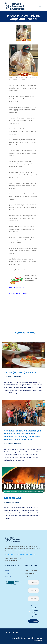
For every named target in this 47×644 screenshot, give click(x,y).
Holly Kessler (10, 377)
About (7, 570)
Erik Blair (9, 502)
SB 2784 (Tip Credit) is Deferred (21, 372)
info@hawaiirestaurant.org (27, 554)
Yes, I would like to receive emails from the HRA (34, 611)
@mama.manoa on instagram (18, 293)
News (7, 573)
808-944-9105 (10, 554)
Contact (8, 577)
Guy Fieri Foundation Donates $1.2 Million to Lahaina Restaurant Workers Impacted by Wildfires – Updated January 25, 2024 (22, 435)
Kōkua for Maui (13, 498)
